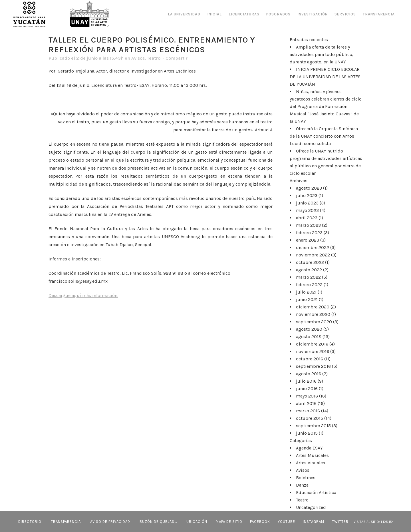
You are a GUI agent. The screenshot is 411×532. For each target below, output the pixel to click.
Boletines (306, 478)
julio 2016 (306, 381)
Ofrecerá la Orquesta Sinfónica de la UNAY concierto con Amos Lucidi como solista (324, 136)
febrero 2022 (309, 285)
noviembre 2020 (313, 314)
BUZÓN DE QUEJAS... (158, 522)
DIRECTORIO (30, 522)
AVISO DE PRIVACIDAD (110, 522)
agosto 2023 (309, 188)
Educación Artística (316, 492)
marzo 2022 (308, 277)
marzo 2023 (308, 225)
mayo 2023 (307, 210)
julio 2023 (307, 195)
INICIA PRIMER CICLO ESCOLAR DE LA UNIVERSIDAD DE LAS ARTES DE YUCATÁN (325, 77)
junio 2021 (307, 299)
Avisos (138, 58)
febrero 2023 (309, 233)
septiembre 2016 (313, 366)
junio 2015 (307, 433)
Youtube (286, 522)
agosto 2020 (309, 329)
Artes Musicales (312, 455)
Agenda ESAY (309, 448)
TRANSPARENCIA (66, 522)
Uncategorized (311, 507)
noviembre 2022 (313, 255)
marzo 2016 (308, 411)
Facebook (260, 522)
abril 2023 (307, 218)
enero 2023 (308, 240)
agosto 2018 (309, 337)
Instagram (314, 522)
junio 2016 (307, 389)
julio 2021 (306, 292)
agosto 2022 (309, 270)
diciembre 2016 (312, 344)
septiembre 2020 (314, 322)
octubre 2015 (310, 418)
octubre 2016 (310, 359)
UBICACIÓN (197, 522)
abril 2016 (306, 403)
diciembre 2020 (313, 307)
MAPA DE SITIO (229, 522)
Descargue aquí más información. (83, 295)
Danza (302, 485)
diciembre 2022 (313, 247)
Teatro (154, 58)
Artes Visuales (311, 463)
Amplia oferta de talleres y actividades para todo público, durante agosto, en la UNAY (322, 54)
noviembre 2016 (313, 351)
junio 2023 (307, 203)
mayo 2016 (307, 396)
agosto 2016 (309, 374)
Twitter (340, 522)
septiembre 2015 (313, 426)
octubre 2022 (310, 262)
